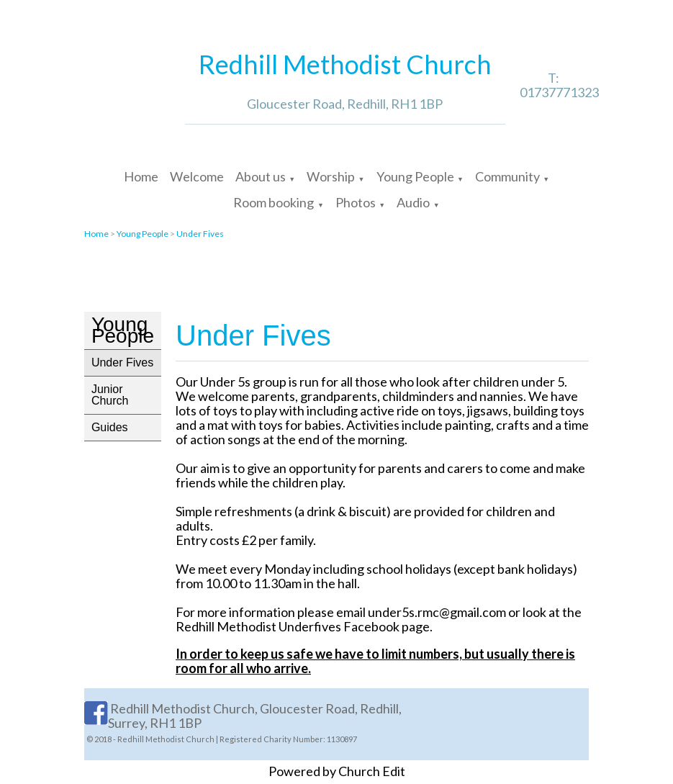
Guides (110, 427)
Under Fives (200, 234)
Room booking (274, 202)
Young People (415, 176)
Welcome (197, 176)
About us (261, 176)
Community (507, 176)
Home (141, 176)
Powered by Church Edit (337, 771)
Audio (413, 202)
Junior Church (110, 395)
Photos (356, 202)
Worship (331, 176)
